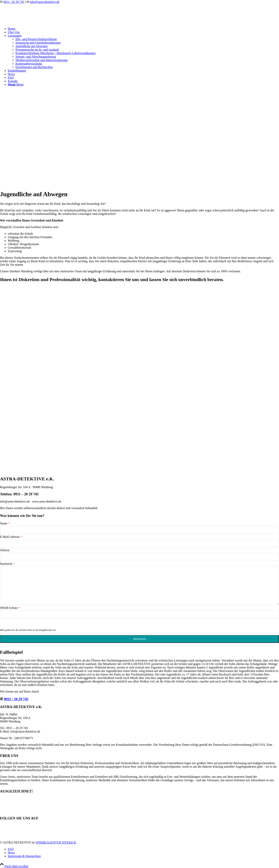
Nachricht (7, 564)
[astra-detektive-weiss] (29, 22)
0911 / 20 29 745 (14, 2)
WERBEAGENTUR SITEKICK (56, 842)
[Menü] (16, 85)
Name (5, 523)
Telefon (5, 550)
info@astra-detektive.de (45, 2)
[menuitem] (143, 29)
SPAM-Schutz (10, 608)
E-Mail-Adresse (11, 537)
